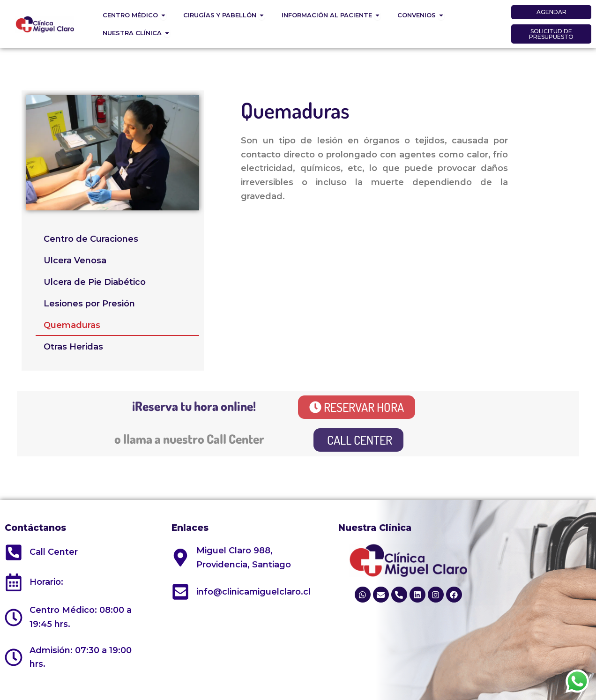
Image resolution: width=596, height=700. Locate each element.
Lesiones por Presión (89, 304)
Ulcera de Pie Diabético (95, 282)
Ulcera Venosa (75, 261)
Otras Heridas (73, 347)
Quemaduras (72, 325)
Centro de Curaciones (91, 239)
